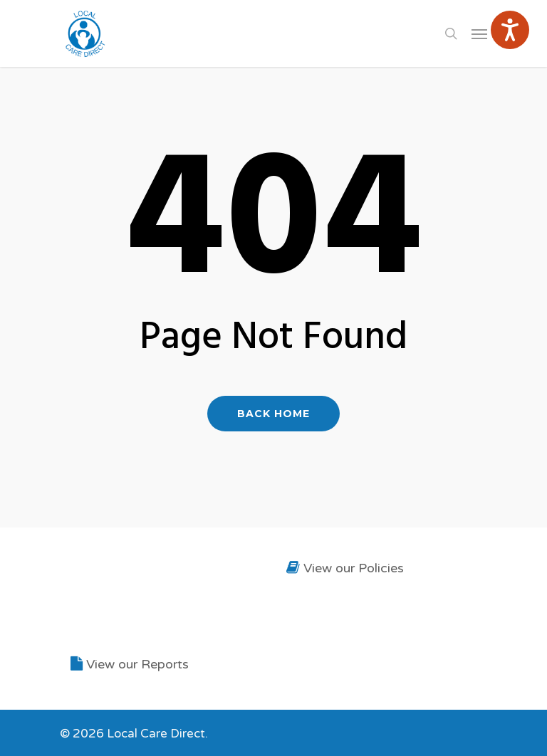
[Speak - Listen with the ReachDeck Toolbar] (510, 30)
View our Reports (130, 664)
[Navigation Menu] (479, 33)
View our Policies (345, 568)
